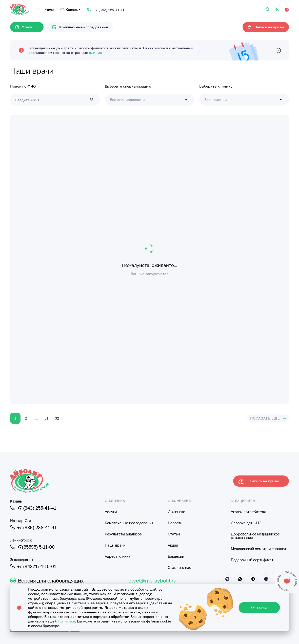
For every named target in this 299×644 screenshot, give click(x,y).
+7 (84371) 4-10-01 (33, 566)
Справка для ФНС (246, 523)
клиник (96, 53)
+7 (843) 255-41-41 (33, 508)
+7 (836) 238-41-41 (33, 527)
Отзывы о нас (180, 568)
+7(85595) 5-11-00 (32, 547)
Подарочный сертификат (252, 560)
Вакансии (176, 556)
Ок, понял (259, 608)
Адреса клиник (117, 556)
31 (46, 418)
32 (57, 418)
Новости (175, 523)
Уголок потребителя (248, 512)
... (36, 418)
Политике (66, 621)
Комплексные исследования (80, 27)
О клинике (176, 512)
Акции (173, 545)
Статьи (174, 534)
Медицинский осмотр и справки (258, 549)
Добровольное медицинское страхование (255, 536)
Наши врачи (115, 545)
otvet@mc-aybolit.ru (152, 581)
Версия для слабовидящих (47, 581)
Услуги (111, 512)
